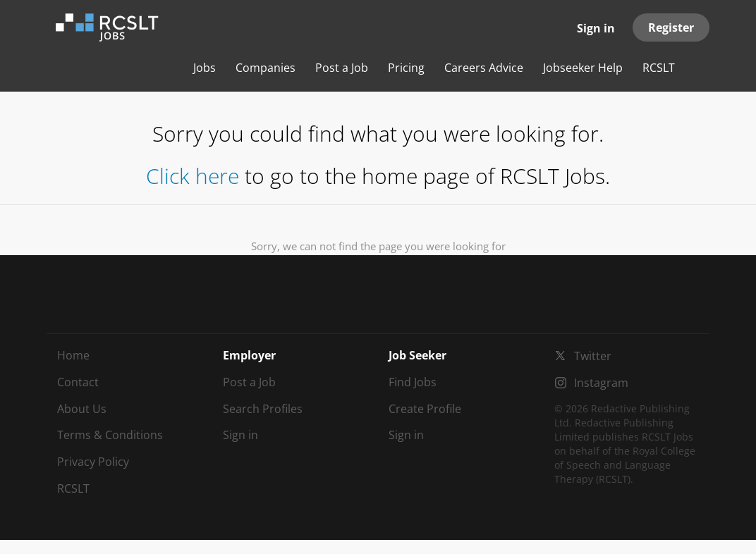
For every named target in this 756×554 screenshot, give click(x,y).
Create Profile (425, 409)
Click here (193, 176)
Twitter (593, 356)
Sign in (596, 28)
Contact (78, 382)
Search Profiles (263, 409)
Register (671, 27)
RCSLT (73, 488)
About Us (82, 409)
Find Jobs (413, 382)
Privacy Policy (93, 462)
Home (73, 355)
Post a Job (249, 382)
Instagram (601, 383)
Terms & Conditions (110, 435)
